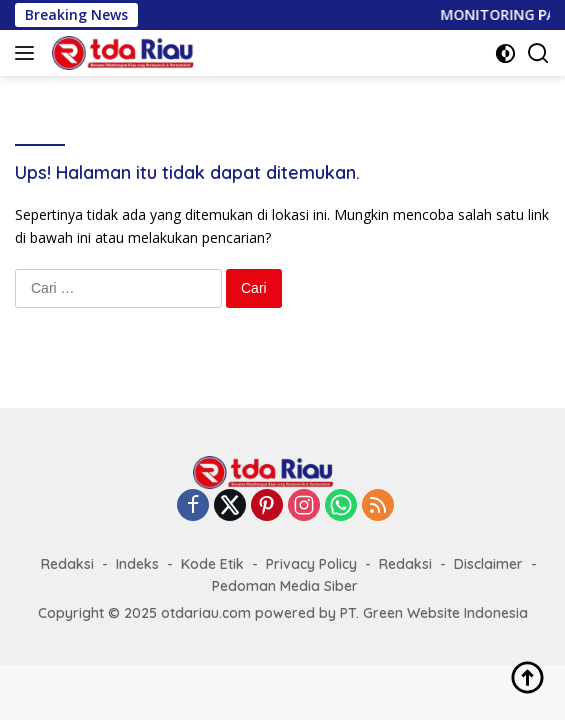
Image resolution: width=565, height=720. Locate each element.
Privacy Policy (311, 564)
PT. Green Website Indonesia (434, 613)
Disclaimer (488, 564)
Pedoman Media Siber (285, 586)
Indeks (137, 564)
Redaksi (67, 564)
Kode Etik (212, 564)
